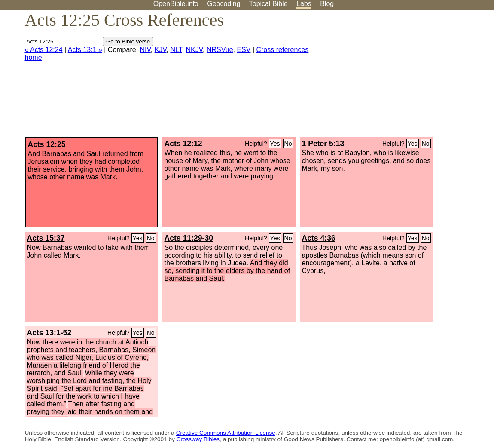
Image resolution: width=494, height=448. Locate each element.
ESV (244, 50)
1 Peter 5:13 (323, 144)
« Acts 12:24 (44, 50)
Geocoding (224, 4)
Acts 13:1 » (85, 50)
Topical (268, 4)
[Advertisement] (407, 77)
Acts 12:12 (183, 144)
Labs (304, 4)
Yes (275, 144)
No (288, 144)
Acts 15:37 (46, 238)
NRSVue (220, 50)
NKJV (194, 50)
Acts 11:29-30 (189, 238)
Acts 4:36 (319, 238)
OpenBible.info (176, 4)
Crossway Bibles (198, 439)
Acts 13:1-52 (49, 333)
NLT (176, 50)
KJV (161, 50)
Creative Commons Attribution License (226, 433)
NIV (145, 50)
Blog (327, 4)
